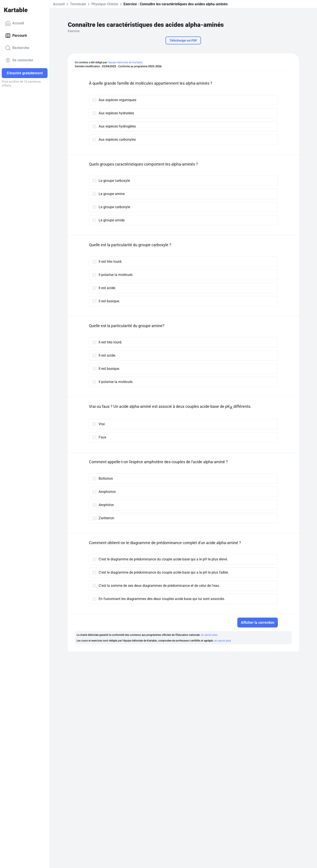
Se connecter (19, 60)
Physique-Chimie (105, 4)
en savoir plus (209, 635)
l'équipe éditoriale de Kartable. (125, 62)
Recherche (17, 48)
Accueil (15, 23)
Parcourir (16, 36)
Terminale (78, 4)
